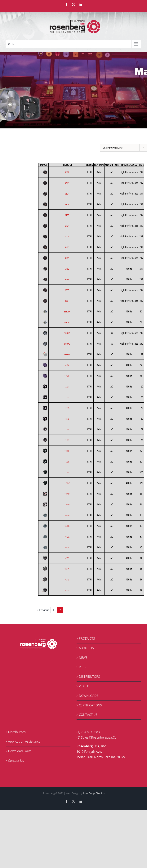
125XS (67, 408)
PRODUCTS (87, 638)
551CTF (67, 311)
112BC (67, 472)
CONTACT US (88, 715)
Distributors (17, 732)
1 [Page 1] (53, 610)
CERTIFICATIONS (90, 705)
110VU (67, 494)
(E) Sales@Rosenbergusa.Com (98, 737)
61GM (67, 236)
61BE (67, 269)
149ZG (67, 365)
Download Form (20, 751)
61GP (67, 226)
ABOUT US (86, 648)
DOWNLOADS (89, 696)
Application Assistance (24, 741)
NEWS (83, 658)
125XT (67, 387)
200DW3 (67, 333)
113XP (67, 451)
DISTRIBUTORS (89, 677)
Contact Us (16, 761)
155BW (67, 354)
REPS (82, 667)
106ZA (67, 537)
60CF (67, 290)
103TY (67, 558)
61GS (67, 204)
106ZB (67, 515)
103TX (67, 579)
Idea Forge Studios (94, 793)
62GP (67, 172)
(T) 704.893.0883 (88, 732)
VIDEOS (84, 686)
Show (113, 148)
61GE (67, 247)
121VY (67, 429)
